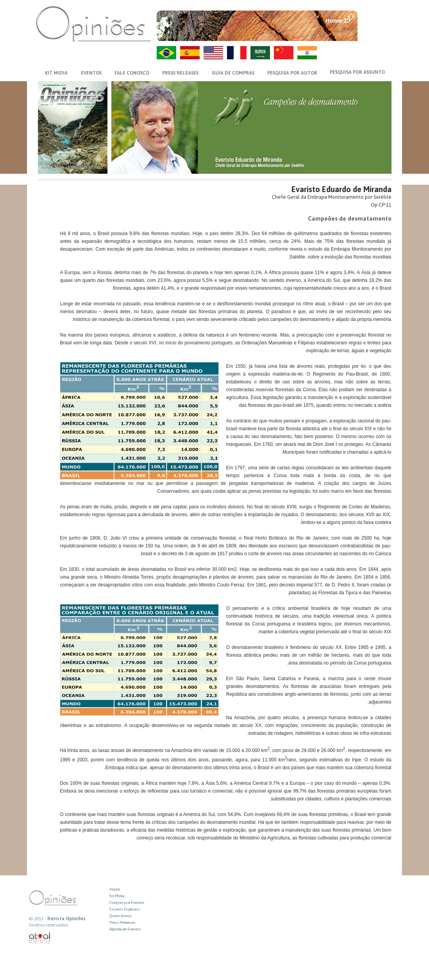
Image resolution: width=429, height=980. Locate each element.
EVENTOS (91, 73)
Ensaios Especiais (125, 909)
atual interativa (40, 938)
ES (190, 53)
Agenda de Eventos (125, 929)
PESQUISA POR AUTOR (292, 73)
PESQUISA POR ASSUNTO (357, 72)
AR (260, 53)
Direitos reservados (48, 925)
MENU (375, 18)
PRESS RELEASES (180, 73)
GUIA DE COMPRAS (233, 73)
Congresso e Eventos (127, 902)
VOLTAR (375, 34)
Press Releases (122, 922)
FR (237, 53)
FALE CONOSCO (132, 73)
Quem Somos (121, 916)
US (213, 53)
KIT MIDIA (56, 73)
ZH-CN (284, 53)
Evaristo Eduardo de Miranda (341, 189)
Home (115, 889)
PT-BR (166, 53)
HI (307, 53)
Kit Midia (117, 896)
